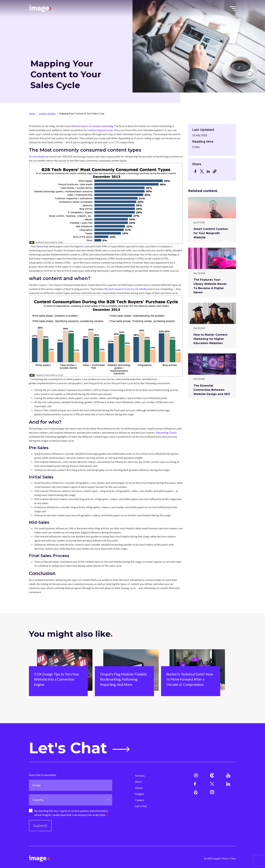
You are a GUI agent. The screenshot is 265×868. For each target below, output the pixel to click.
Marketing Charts (166, 432)
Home (32, 113)
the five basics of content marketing (92, 126)
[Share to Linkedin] (208, 171)
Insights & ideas (47, 113)
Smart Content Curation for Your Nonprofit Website (211, 233)
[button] (215, 171)
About (139, 788)
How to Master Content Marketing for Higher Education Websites (210, 339)
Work (138, 782)
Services (140, 776)
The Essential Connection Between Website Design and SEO (212, 390)
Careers (140, 800)
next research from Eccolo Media (128, 289)
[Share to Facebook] (195, 171)
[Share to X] (202, 171)
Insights (140, 794)
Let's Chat (79, 748)
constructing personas (100, 130)
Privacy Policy (229, 858)
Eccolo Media (37, 156)
